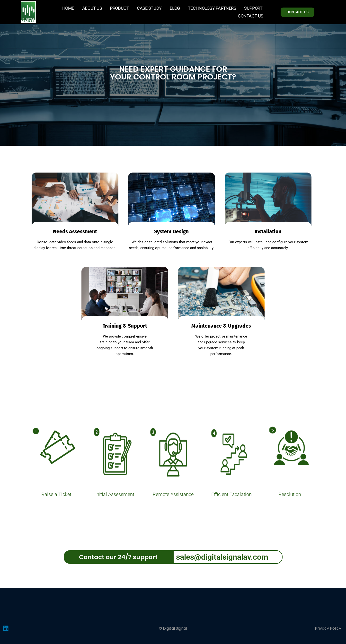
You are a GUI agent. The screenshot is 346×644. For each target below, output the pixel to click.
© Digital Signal (173, 628)
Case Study (149, 8)
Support (253, 8)
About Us (92, 8)
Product (119, 8)
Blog (175, 8)
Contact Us (251, 16)
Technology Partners (212, 8)
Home (68, 8)
